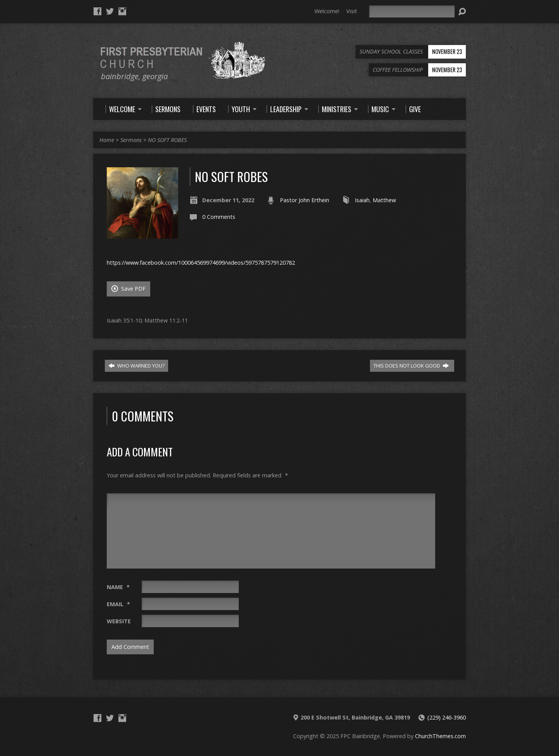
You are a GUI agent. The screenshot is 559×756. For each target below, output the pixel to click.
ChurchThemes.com (440, 736)
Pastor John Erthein (305, 200)
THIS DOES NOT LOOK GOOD (411, 366)
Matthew (384, 200)
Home (107, 140)
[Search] (412, 11)
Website (119, 621)
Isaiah (362, 200)
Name (118, 587)
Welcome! (327, 11)
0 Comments (219, 217)
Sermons (131, 140)
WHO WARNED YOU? (136, 366)
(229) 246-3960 (447, 717)
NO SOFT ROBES (167, 140)
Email (118, 604)
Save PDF (128, 289)
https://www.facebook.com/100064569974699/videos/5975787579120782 (201, 263)
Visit (352, 11)
